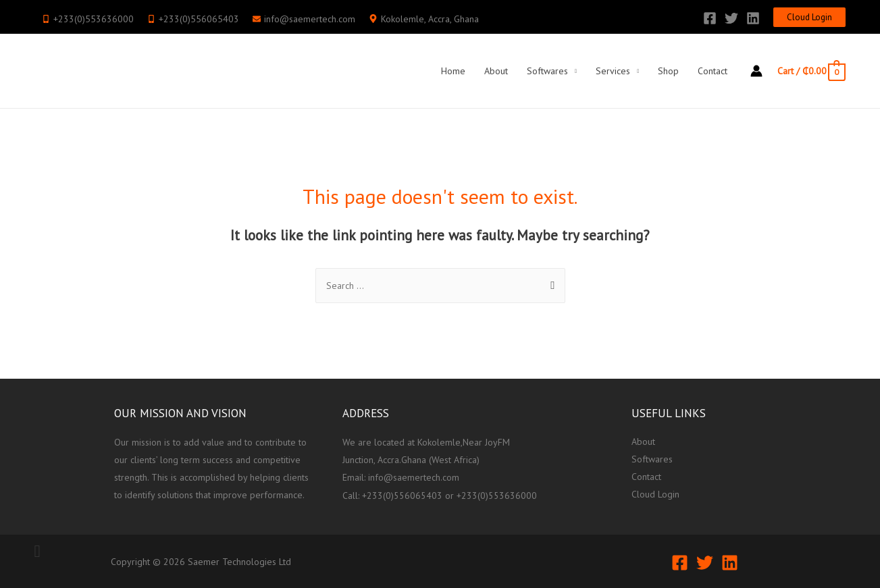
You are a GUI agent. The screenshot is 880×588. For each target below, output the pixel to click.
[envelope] (304, 19)
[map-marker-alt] (424, 19)
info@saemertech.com (414, 477)
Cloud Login (655, 495)
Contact (713, 71)
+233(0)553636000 (497, 495)
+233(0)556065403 (402, 495)
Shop (668, 71)
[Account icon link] (756, 71)
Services (613, 71)
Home (453, 71)
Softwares (547, 71)
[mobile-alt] (88, 19)
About (496, 71)
